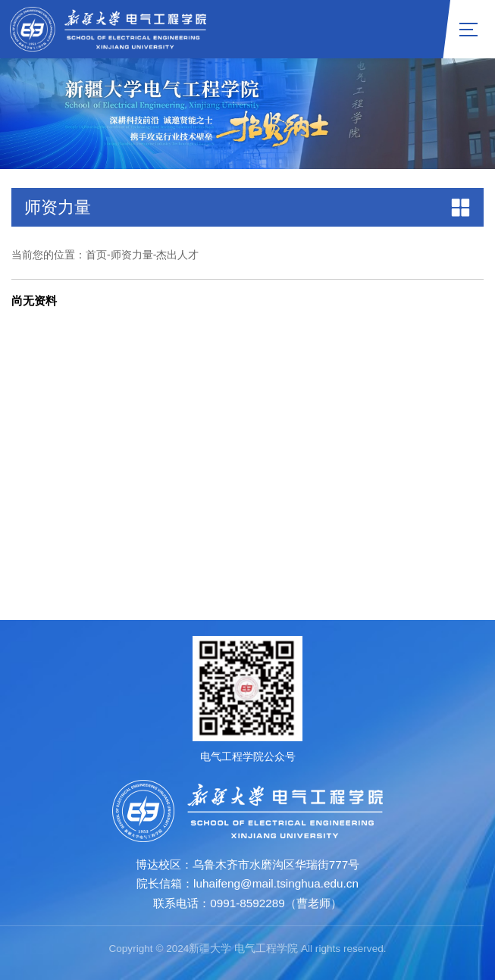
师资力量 (132, 255)
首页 (96, 255)
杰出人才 (177, 255)
